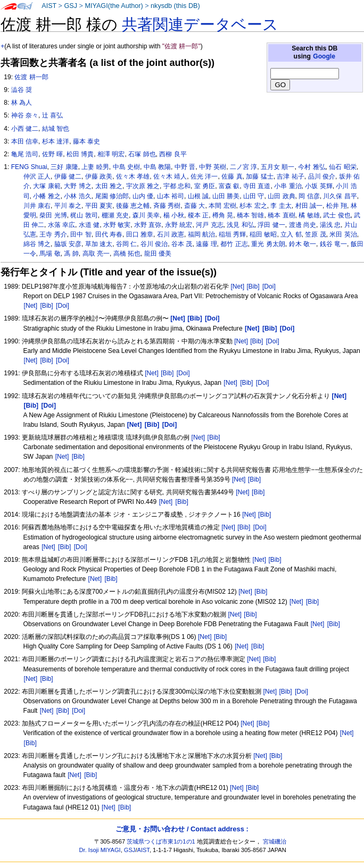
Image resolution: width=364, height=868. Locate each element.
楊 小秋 (174, 215)
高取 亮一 (96, 254)
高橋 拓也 (127, 254)
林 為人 (22, 103)
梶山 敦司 (84, 215)
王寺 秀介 (53, 234)
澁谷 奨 (22, 90)
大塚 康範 (47, 186)
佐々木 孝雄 (133, 176)
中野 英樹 (213, 167)
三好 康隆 (64, 167)
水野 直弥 (148, 225)
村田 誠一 (309, 206)
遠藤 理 (206, 244)
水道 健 (89, 225)
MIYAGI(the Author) (114, 6)
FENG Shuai (29, 167)
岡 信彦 (309, 196)
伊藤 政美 (99, 176)
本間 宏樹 (222, 206)
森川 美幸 (146, 215)
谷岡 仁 (126, 244)
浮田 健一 (271, 225)
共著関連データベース (200, 24)
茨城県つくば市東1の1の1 (161, 841)
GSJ (71, 6)
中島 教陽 (157, 167)
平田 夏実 (99, 206)
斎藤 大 (195, 206)
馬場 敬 (50, 254)
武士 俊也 (337, 215)
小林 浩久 (77, 196)
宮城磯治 (275, 841)
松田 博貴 (80, 154)
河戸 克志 (209, 225)
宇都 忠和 (177, 186)
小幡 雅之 (47, 196)
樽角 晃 (223, 215)
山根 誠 (198, 196)
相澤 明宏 (111, 154)
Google (324, 56)
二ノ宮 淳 (243, 167)
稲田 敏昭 (263, 234)
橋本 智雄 (250, 215)
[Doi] (269, 286)
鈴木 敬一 (303, 244)
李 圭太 (281, 206)
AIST (49, 6)
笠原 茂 (315, 234)
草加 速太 (99, 244)
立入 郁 (291, 234)
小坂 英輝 (318, 186)
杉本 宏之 (253, 206)
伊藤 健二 (68, 176)
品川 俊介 (322, 176)
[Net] (237, 286)
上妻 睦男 (95, 167)
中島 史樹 (126, 167)
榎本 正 (198, 215)
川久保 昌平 (340, 196)
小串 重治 (288, 186)
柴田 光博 (53, 215)
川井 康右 (37, 206)
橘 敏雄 (309, 215)
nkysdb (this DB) (175, 6)
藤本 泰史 (86, 141)
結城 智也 (56, 129)
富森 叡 (229, 186)
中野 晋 (185, 167)
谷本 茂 (182, 244)
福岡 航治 (201, 234)
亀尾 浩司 (25, 154)
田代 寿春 (109, 234)
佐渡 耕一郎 (31, 77)
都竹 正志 (234, 244)
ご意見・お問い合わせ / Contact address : (182, 829)
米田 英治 (343, 234)
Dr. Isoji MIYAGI (100, 850)
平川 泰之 (68, 206)
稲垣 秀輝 (232, 234)
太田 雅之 (109, 186)
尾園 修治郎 (112, 196)
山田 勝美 (226, 196)
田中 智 (81, 234)
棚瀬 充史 (115, 215)
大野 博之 (77, 186)
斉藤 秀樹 (167, 206)
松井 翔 (337, 206)
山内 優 (143, 196)
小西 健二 (25, 129)
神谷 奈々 (25, 115)
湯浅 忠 (330, 225)
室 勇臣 (205, 186)
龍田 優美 (158, 254)
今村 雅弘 (312, 167)
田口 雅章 (140, 234)
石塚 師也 (142, 154)
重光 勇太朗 (268, 244)
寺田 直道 (257, 186)
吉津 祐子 (290, 176)
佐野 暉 (52, 154)
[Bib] (253, 286)
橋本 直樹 (281, 215)
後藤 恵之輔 (133, 206)
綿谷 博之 (37, 244)
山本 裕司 (171, 196)
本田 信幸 (25, 141)
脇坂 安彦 (68, 244)
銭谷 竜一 (333, 244)
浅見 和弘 (240, 225)
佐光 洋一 (204, 176)
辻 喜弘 (52, 115)
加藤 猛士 (259, 176)
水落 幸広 (61, 225)
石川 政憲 (171, 234)
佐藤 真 (232, 176)
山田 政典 (281, 196)
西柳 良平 (173, 154)
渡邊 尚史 (303, 225)
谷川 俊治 (154, 244)
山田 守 (254, 196)
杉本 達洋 (56, 141)
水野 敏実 (117, 225)
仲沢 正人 (37, 176)
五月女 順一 (278, 167)
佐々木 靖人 (170, 176)
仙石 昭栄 (342, 167)
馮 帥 (71, 254)
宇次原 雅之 (143, 186)
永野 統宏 (179, 225)
